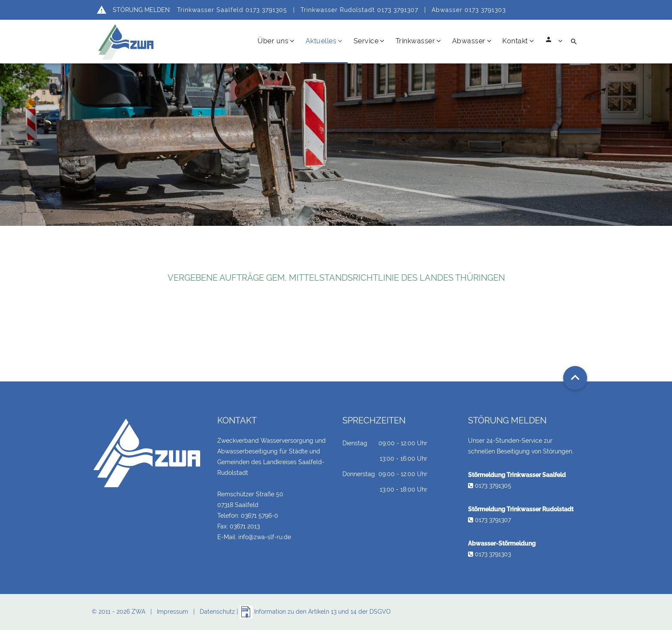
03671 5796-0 (259, 516)
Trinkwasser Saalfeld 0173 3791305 (232, 10)
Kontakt (518, 41)
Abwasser (472, 41)
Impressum (172, 612)
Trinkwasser (418, 41)
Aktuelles (324, 41)
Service (369, 41)
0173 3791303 (489, 554)
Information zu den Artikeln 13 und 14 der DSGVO (315, 612)
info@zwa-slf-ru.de (265, 537)
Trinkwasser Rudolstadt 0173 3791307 (359, 10)
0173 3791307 (489, 520)
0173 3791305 (490, 486)
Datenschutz (217, 612)
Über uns (276, 41)
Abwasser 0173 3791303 (469, 10)
